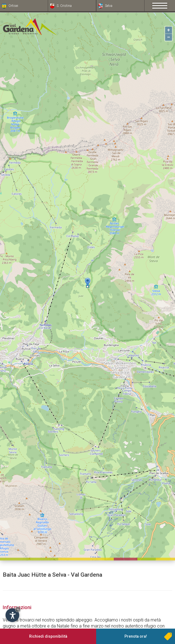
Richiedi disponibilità (48, 636)
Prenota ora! (136, 636)
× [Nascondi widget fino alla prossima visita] (18, 609)
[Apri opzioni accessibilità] (12, 615)
